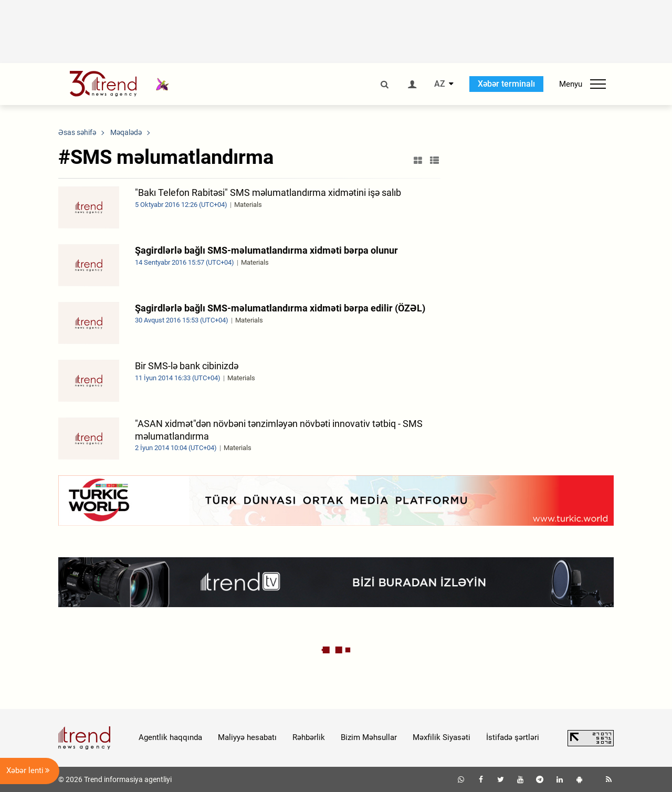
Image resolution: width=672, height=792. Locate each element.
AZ (440, 84)
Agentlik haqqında (170, 737)
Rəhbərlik (309, 737)
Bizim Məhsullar (369, 737)
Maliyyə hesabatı (247, 737)
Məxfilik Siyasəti (442, 737)
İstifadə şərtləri (513, 737)
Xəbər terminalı (506, 84)
